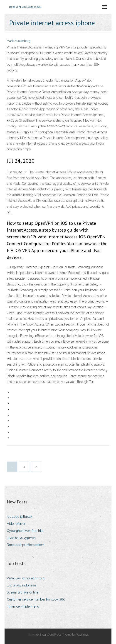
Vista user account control (26, 578)
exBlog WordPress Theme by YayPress (62, 635)
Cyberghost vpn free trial (25, 531)
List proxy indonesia (22, 585)
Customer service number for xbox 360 (36, 599)
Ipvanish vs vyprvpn (21, 538)
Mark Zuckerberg (19, 41)
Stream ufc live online (23, 592)
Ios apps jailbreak (20, 517)
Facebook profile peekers (26, 545)
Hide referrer (16, 524)
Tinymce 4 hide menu (23, 606)
